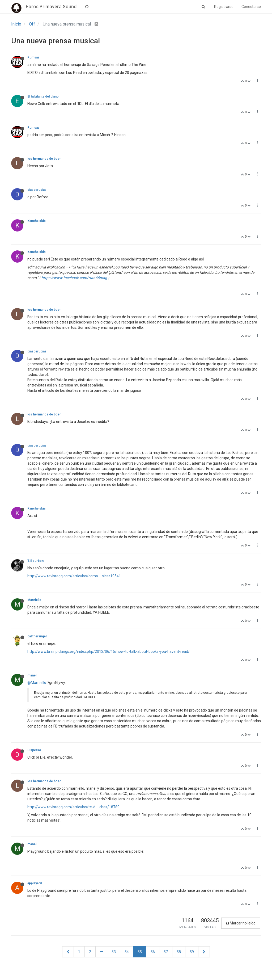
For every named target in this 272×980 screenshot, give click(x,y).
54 (127, 952)
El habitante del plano (43, 96)
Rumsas (33, 57)
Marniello (34, 600)
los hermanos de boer (44, 159)
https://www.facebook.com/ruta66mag (74, 278)
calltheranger (37, 636)
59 (192, 952)
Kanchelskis (37, 221)
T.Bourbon (35, 561)
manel (32, 675)
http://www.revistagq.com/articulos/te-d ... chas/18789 (73, 807)
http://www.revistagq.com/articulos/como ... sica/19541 (74, 576)
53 (114, 952)
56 (153, 952)
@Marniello (37, 683)
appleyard (35, 883)
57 (166, 952)
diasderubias (37, 190)
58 (179, 952)
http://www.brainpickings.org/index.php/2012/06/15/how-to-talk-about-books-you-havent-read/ (109, 651)
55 (140, 952)
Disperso (34, 750)
